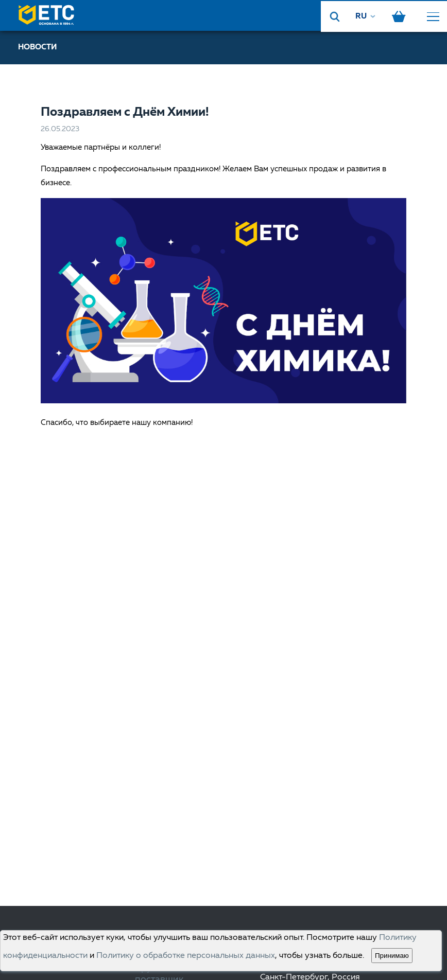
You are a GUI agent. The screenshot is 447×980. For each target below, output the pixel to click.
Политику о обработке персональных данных (186, 956)
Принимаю (392, 956)
